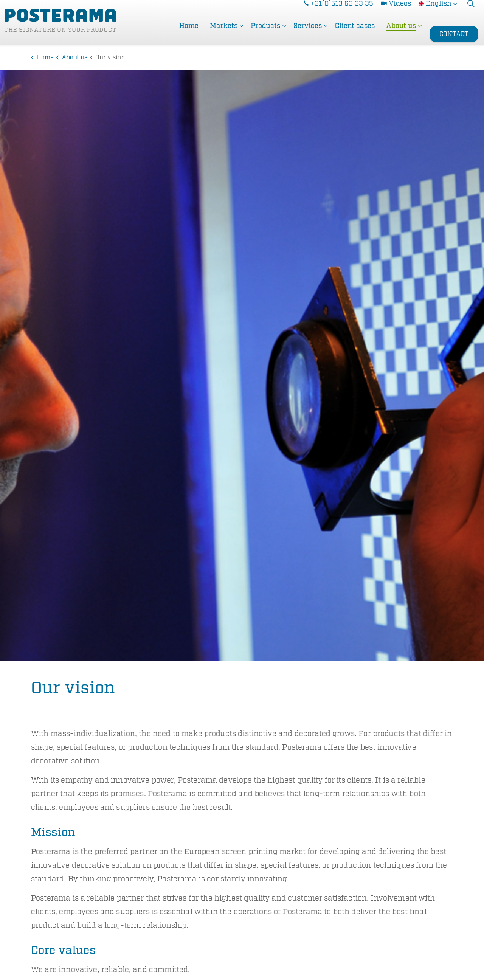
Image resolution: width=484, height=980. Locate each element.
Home (189, 34)
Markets (224, 34)
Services (308, 34)
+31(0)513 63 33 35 (338, 11)
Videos (396, 11)
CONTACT (454, 34)
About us (401, 34)
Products (265, 34)
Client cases (355, 34)
